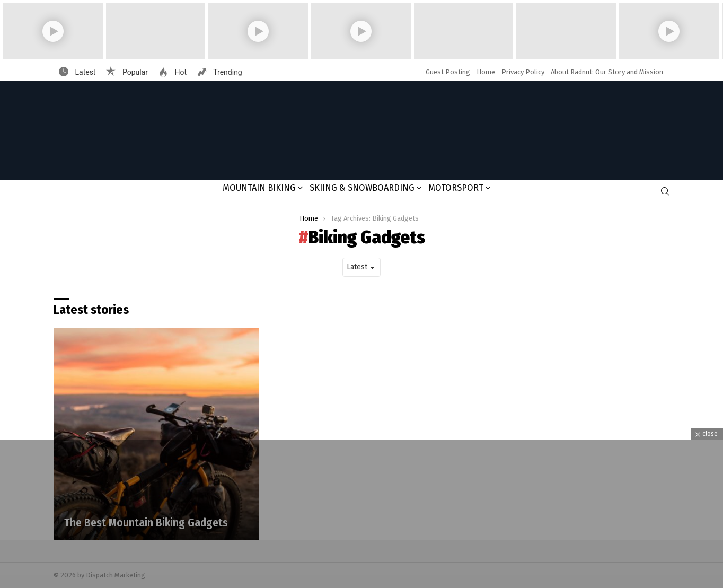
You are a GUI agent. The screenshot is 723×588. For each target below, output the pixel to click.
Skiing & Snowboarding (362, 188)
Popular (134, 72)
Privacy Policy (523, 72)
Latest (84, 72)
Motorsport (456, 188)
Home (486, 72)
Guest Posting (448, 72)
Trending (227, 72)
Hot (180, 72)
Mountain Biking (259, 188)
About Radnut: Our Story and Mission (607, 72)
